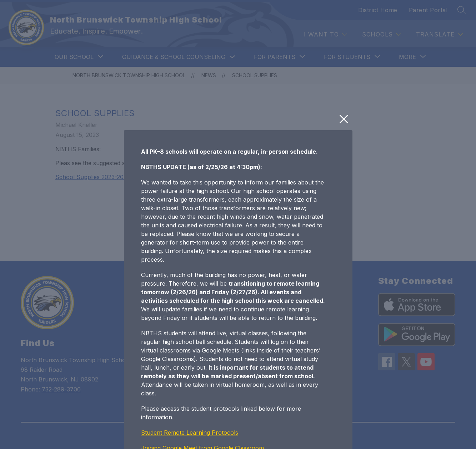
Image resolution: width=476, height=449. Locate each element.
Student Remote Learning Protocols (190, 368)
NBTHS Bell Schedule (171, 399)
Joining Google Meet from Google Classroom (202, 384)
